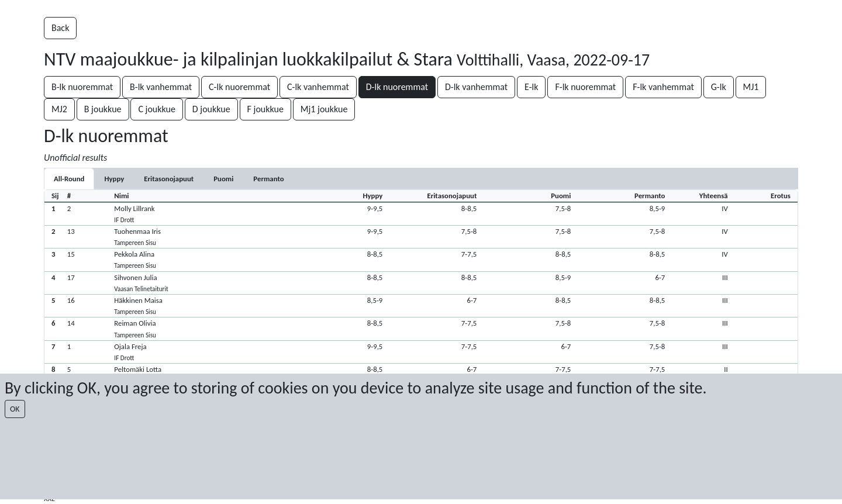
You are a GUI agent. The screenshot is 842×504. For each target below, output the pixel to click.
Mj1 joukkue (324, 109)
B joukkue (103, 109)
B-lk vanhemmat (161, 87)
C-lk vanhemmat (318, 87)
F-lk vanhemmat (663, 87)
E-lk (531, 87)
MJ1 (751, 87)
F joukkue (265, 109)
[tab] (114, 179)
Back (60, 28)
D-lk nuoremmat (397, 87)
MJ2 (59, 109)
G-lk (719, 87)
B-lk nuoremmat (82, 87)
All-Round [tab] (69, 179)
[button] (421, 214)
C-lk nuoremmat (239, 87)
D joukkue (211, 109)
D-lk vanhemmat (476, 87)
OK (15, 409)
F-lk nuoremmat (585, 87)
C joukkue (157, 109)
